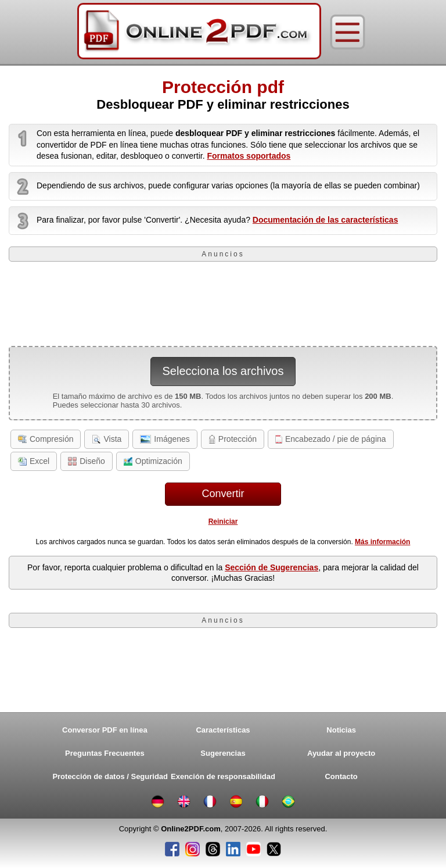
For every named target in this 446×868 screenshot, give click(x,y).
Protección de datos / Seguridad (107, 776)
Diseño (87, 461)
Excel (34, 461)
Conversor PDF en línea (105, 730)
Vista (107, 439)
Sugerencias (223, 753)
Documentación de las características (325, 220)
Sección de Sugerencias (271, 567)
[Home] (199, 32)
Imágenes (165, 439)
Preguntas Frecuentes (105, 753)
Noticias (341, 730)
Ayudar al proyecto (341, 753)
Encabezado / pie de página (331, 439)
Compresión (46, 439)
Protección (233, 439)
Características (223, 730)
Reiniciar (223, 521)
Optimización (153, 461)
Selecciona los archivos (223, 371)
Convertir (223, 494)
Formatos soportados (249, 156)
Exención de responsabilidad (223, 776)
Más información (382, 542)
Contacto (341, 776)
